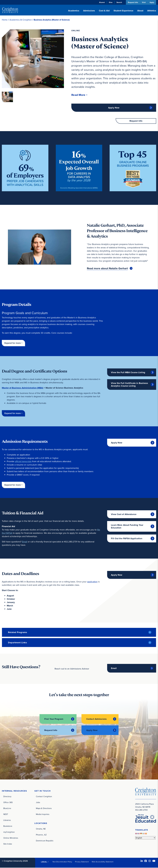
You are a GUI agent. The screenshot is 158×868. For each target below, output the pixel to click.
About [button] (140, 11)
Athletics (152, 11)
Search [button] (119, 2)
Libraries (7, 820)
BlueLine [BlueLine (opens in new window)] (7, 809)
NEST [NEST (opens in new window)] (6, 814)
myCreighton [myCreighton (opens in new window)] (9, 832)
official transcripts (23, 462)
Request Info (133, 2)
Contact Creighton (44, 797)
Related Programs (18, 633)
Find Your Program (54, 719)
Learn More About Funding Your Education (127, 527)
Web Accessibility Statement (103, 862)
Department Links (17, 643)
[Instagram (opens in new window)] (150, 861)
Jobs (38, 803)
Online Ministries (11, 838)
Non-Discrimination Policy (62, 862)
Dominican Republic (45, 841)
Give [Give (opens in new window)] (110, 2)
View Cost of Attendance (124, 515)
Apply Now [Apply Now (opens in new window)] (117, 443)
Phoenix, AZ (41, 835)
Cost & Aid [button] (104, 11)
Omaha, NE (41, 829)
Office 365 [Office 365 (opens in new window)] (8, 803)
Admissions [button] (89, 11)
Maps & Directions (44, 809)
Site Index (8, 844)
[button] (79, 95)
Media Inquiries (43, 814)
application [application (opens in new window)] (92, 582)
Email (25, 542)
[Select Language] (145, 838)
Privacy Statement (82, 862)
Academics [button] (74, 11)
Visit (144, 2)
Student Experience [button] (123, 11)
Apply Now (114, 108)
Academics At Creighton (21, 20)
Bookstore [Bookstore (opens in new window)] (8, 826)
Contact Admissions (96, 719)
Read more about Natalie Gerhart (107, 269)
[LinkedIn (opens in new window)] (142, 861)
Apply (152, 2)
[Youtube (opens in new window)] (154, 861)
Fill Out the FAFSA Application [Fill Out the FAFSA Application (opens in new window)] (127, 539)
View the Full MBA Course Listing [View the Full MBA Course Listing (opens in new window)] (128, 373)
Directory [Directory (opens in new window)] (7, 797)
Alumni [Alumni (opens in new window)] (102, 2)
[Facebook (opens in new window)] (146, 861)
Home (5, 20)
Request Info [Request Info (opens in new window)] (51, 730)
